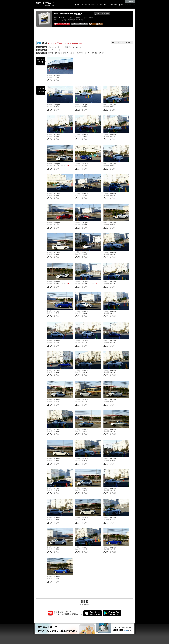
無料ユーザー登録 (82, 5)
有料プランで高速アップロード (100, 5)
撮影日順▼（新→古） (69, 53)
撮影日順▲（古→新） (55, 53)
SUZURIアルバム (45, 4)
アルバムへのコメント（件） (122, 43)
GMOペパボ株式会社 (131, 5)
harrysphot (51, 50)
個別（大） (68, 47)
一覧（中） (60, 47)
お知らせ (123, 5)
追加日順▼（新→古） (98, 53)
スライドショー (78, 47)
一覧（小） (51, 47)
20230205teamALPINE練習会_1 (68, 14)
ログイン (115, 5)
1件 (68, 166)
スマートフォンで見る (102, 14)
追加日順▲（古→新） (84, 53)
